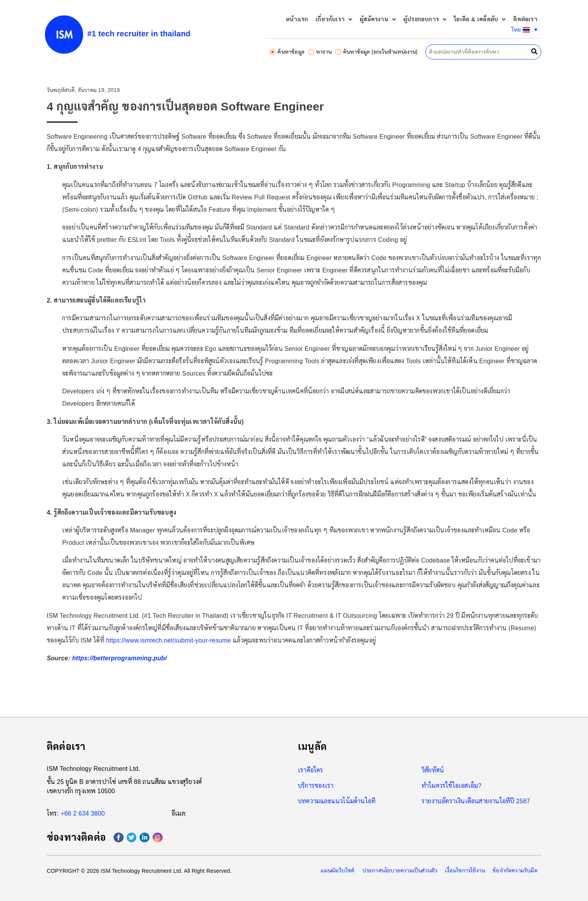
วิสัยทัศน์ (433, 770)
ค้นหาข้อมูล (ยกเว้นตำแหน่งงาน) (376, 52)
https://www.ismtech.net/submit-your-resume (168, 640)
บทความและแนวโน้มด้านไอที (337, 801)
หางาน (320, 52)
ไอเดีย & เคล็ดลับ (480, 20)
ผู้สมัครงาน (378, 20)
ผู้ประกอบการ (425, 20)
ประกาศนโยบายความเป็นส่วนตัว (400, 870)
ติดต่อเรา (525, 19)
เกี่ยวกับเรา (334, 20)
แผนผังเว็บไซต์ (337, 870)
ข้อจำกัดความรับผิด (515, 870)
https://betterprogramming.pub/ (120, 658)
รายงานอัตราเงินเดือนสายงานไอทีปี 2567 (476, 801)
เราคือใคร (311, 770)
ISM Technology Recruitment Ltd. (93, 769)
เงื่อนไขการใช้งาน (465, 870)
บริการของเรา (316, 786)
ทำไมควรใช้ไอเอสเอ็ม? (451, 786)
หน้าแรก (297, 19)
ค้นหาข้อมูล (287, 52)
